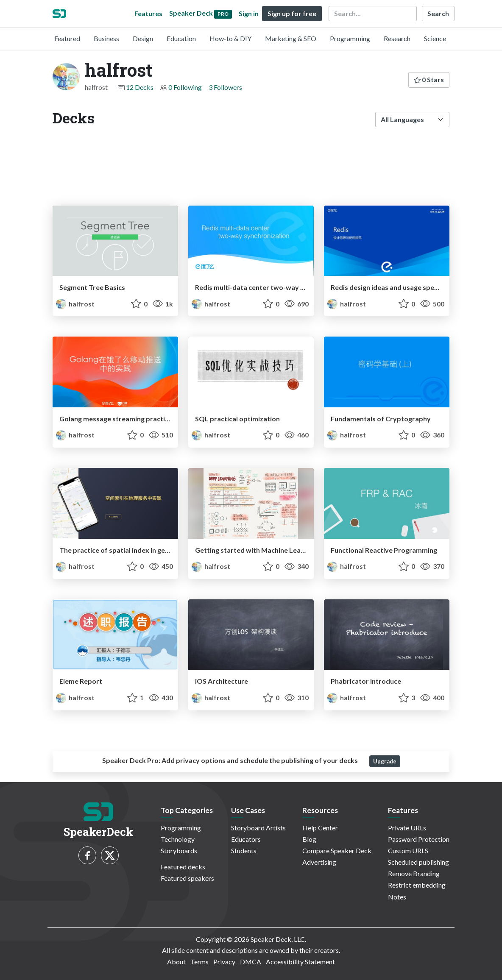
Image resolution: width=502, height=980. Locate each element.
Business (106, 38)
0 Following (185, 87)
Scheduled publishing (418, 862)
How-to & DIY (230, 38)
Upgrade (385, 761)
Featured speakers (187, 878)
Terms (199, 962)
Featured (67, 38)
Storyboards (179, 851)
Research (397, 38)
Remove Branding (414, 873)
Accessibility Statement (300, 962)
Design (143, 38)
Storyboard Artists (258, 828)
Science (435, 38)
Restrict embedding (417, 885)
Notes (397, 897)
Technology (178, 839)
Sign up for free (292, 13)
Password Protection (419, 839)
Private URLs (407, 828)
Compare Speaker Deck (337, 851)
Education (181, 38)
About (176, 962)
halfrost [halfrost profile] (75, 304)
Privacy (224, 962)
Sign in (249, 13)
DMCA (251, 962)
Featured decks (183, 867)
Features (148, 13)
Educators (246, 839)
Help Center (320, 828)
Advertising (319, 862)
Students (244, 851)
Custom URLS (408, 851)
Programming (350, 38)
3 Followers (225, 87)
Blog (309, 839)
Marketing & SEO (291, 38)
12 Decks (140, 87)
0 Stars (429, 79)
